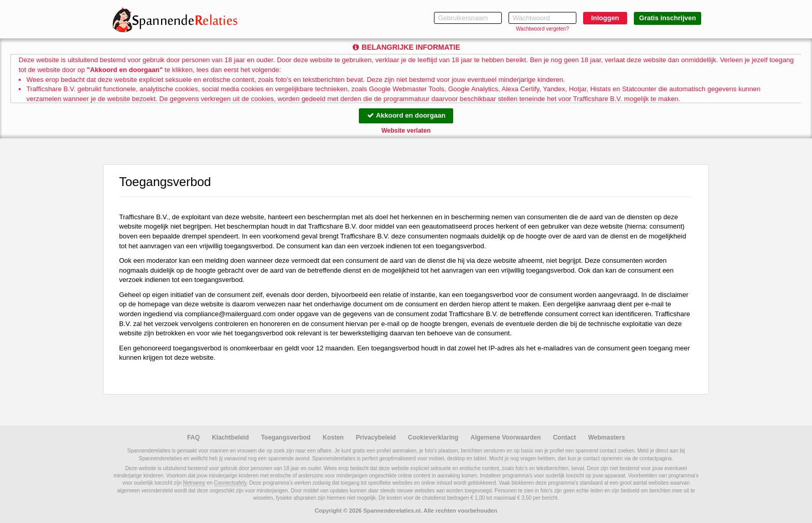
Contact (565, 437)
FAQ (193, 437)
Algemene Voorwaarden (505, 437)
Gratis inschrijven (668, 18)
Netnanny (194, 483)
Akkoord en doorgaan (406, 115)
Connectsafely (230, 483)
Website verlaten (406, 131)
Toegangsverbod (286, 437)
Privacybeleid (376, 437)
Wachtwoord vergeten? (542, 29)
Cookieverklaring (433, 437)
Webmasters (607, 437)
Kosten (333, 437)
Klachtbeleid (230, 437)
